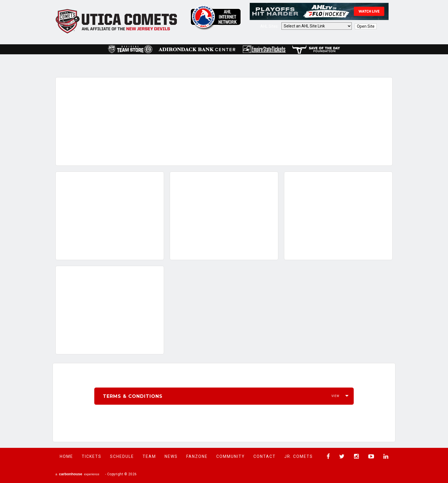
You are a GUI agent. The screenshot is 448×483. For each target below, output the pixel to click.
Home (66, 456)
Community (231, 456)
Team (149, 456)
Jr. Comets (299, 456)
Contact (265, 456)
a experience (77, 474)
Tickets (92, 456)
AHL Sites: (270, 26)
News (171, 456)
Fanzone (197, 456)
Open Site (366, 26)
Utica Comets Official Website (116, 21)
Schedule (122, 456)
